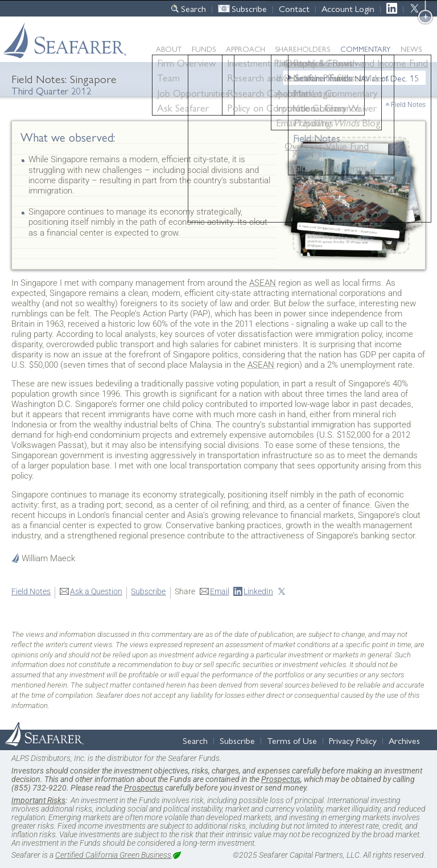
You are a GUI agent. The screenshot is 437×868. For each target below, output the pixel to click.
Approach (246, 49)
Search (193, 8)
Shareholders (302, 49)
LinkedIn (395, 8)
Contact (294, 8)
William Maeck (48, 558)
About (169, 49)
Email (220, 591)
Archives (404, 740)
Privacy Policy (353, 740)
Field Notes (408, 105)
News (411, 49)
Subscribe (249, 8)
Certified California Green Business (113, 855)
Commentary (365, 49)
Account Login (348, 8)
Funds (204, 49)
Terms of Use (292, 740)
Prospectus (281, 779)
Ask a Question (96, 591)
